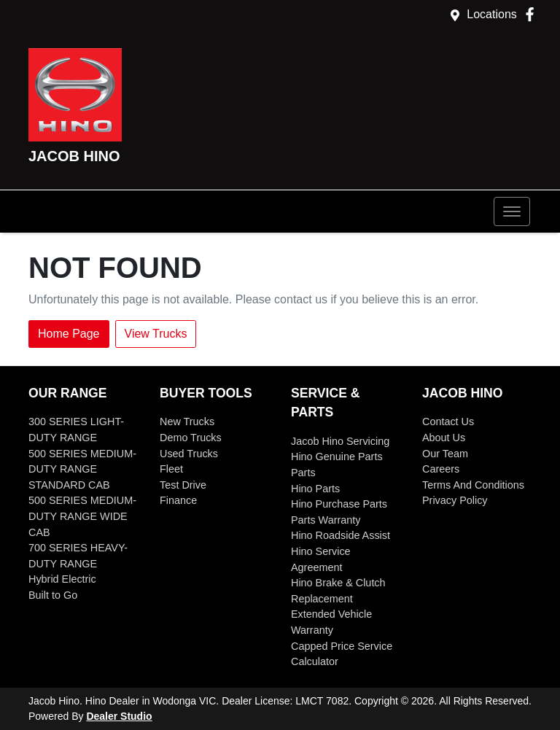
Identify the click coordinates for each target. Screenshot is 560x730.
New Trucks (187, 422)
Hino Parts (315, 489)
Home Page (69, 334)
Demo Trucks (191, 438)
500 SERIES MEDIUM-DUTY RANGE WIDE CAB (82, 516)
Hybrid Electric (62, 579)
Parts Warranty (326, 520)
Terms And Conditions (473, 485)
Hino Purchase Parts (339, 504)
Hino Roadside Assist (341, 535)
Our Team (445, 454)
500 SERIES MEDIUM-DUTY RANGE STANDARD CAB (82, 469)
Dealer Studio (119, 716)
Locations (492, 14)
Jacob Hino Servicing (340, 441)
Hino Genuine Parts (337, 457)
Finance (178, 500)
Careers (441, 469)
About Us (444, 438)
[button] (512, 211)
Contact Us (448, 422)
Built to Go (53, 595)
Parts (303, 473)
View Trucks (156, 334)
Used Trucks (189, 454)
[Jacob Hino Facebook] (533, 14)
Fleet (171, 469)
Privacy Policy (455, 500)
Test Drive (183, 485)
